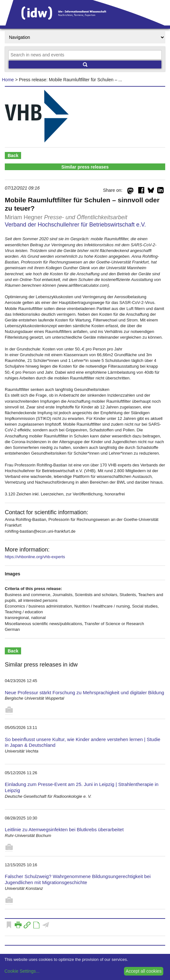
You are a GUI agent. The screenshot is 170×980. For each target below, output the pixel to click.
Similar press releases (85, 167)
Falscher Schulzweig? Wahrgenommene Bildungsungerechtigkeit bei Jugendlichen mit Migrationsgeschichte (78, 879)
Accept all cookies (143, 971)
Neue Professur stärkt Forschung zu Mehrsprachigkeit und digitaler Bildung (85, 692)
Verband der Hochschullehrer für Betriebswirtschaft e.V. (75, 225)
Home (8, 80)
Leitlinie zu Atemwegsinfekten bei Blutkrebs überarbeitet (64, 829)
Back (13, 155)
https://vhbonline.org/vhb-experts (35, 557)
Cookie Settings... (22, 971)
